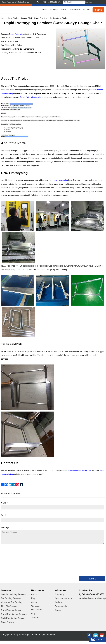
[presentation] (21, 560)
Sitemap (35, 617)
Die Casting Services (11, 598)
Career (58, 610)
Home (45, 9)
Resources (75, 9)
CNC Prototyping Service (13, 618)
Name (4, 503)
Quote (98, 10)
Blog (33, 613)
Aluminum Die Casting (11, 602)
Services (54, 9)
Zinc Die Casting (9, 606)
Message (6, 527)
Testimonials (61, 606)
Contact (87, 9)
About (64, 9)
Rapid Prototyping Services (14, 614)
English (68, 2)
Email (4, 515)
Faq (33, 598)
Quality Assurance (64, 598)
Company (60, 594)
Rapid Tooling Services (12, 610)
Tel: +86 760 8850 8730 (52, 2)
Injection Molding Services (13, 594)
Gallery (58, 602)
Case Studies (14, 18)
